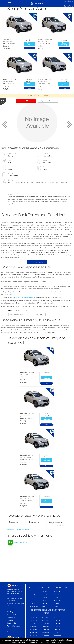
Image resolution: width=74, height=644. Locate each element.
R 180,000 (34, 626)
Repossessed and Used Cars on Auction (47, 587)
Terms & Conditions (14, 626)
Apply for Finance (37, 262)
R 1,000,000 (57, 635)
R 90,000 (45, 620)
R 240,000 (57, 626)
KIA (34, 595)
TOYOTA (57, 595)
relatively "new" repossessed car (24, 297)
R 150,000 (57, 623)
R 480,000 (34, 632)
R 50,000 (34, 617)
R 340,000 (45, 629)
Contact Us (11, 609)
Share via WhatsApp (21, 543)
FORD (45, 592)
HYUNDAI (57, 592)
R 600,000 (45, 632)
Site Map (10, 612)
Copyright (11, 620)
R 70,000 (57, 617)
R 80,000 (34, 620)
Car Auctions (68, 6)
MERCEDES (34, 598)
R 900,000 (45, 635)
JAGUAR (45, 604)
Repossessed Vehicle (49, 101)
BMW (34, 592)
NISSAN (45, 598)
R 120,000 (45, 623)
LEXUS (45, 595)
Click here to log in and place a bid (37, 95)
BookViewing (29, 44)
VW (57, 598)
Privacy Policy (12, 623)
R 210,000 (45, 626)
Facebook (11, 632)
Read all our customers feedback (18, 530)
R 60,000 (45, 617)
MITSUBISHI (34, 607)
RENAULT (45, 607)
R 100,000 (57, 620)
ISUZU (34, 604)
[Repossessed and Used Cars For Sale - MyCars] (37, 3)
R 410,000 (57, 629)
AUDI (34, 601)
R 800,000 (34, 635)
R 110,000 (34, 623)
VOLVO (57, 607)
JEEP (57, 604)
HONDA (45, 601)
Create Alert (38, 315)
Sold (30, 101)
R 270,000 (34, 629)
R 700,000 (57, 632)
